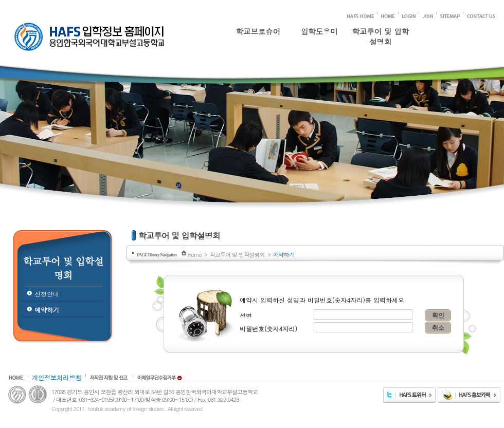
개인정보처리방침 (57, 377)
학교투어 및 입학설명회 (381, 34)
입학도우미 (319, 31)
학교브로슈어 (258, 31)
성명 (246, 316)
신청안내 (47, 294)
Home (194, 254)
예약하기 (47, 310)
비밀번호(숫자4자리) (268, 329)
